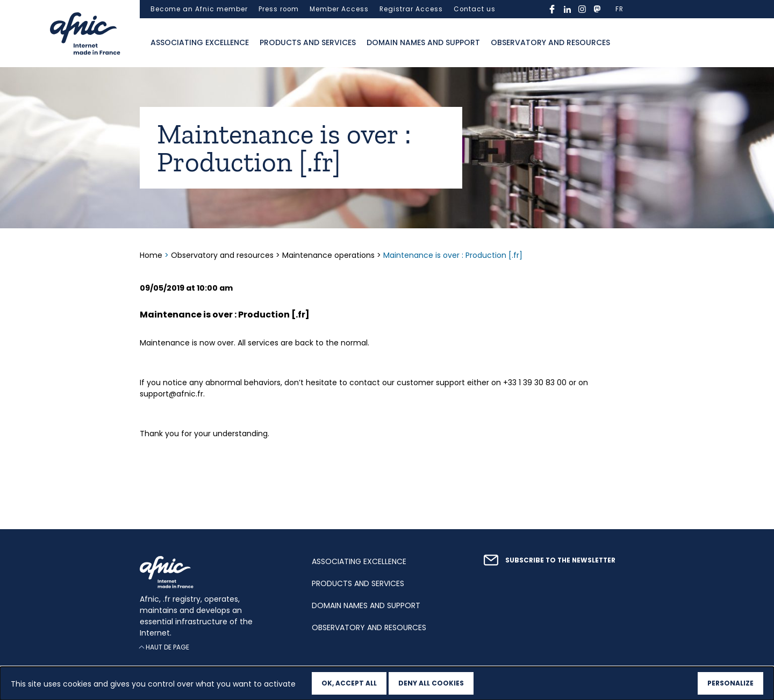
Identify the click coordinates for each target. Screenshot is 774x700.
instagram (582, 9)
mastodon (597, 9)
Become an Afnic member (199, 9)
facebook (552, 9)
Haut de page (167, 647)
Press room (279, 9)
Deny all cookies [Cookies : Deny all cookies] (431, 683)
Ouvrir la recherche (626, 43)
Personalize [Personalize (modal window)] (730, 683)
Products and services (308, 42)
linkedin (567, 9)
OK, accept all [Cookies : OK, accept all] (349, 683)
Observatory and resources (550, 42)
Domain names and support (423, 42)
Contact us (475, 9)
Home (152, 255)
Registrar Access (411, 9)
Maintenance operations (328, 255)
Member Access (339, 9)
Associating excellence (200, 42)
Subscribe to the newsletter (560, 560)
